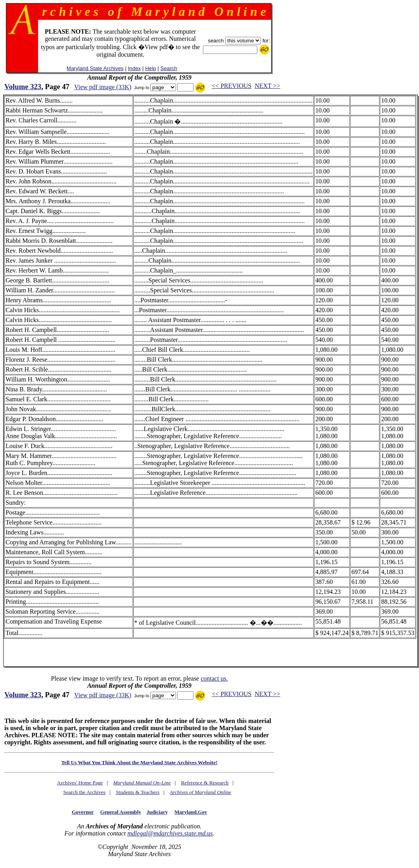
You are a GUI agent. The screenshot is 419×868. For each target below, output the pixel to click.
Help (150, 68)
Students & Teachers (138, 792)
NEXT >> (267, 86)
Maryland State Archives (95, 68)
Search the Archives (85, 792)
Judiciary (157, 812)
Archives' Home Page (80, 783)
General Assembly (121, 812)
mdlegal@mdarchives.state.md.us (170, 833)
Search (168, 68)
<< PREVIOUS (232, 86)
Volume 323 (23, 87)
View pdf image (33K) (103, 87)
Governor (83, 812)
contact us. (214, 678)
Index (135, 68)
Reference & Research (205, 783)
